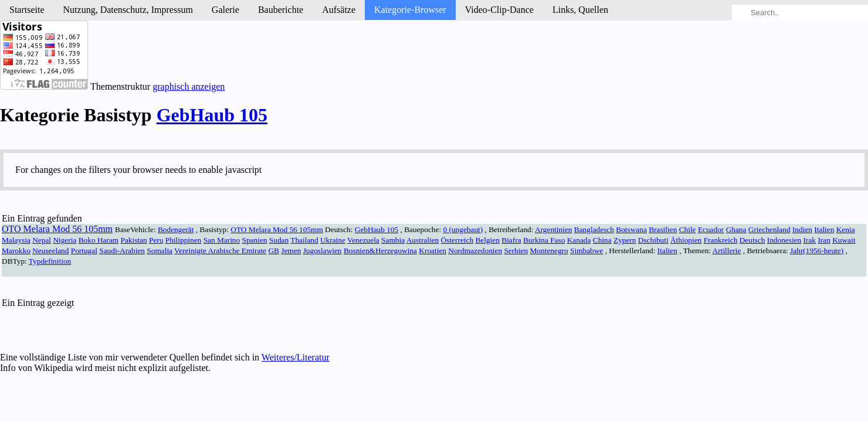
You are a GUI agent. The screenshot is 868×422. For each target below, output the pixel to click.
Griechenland (769, 229)
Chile (688, 229)
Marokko (16, 251)
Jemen (291, 251)
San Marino (222, 240)
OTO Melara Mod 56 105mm (57, 229)
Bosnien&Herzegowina (380, 251)
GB (274, 251)
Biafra (511, 240)
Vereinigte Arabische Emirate (220, 251)
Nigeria (65, 240)
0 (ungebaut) (463, 229)
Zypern (625, 240)
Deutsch (752, 240)
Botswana (631, 229)
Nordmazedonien (475, 251)
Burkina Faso (544, 240)
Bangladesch (594, 229)
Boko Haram (99, 240)
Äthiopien (686, 240)
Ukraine (333, 240)
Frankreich (721, 240)
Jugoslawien (323, 251)
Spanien (255, 240)
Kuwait (844, 240)
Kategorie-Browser (410, 10)
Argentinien (553, 229)
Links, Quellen (580, 10)
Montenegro (549, 251)
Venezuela (363, 240)
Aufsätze (339, 10)
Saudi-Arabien (122, 251)
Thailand (304, 240)
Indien (802, 229)
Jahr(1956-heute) (817, 251)
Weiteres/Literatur (296, 357)
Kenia (846, 229)
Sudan (279, 240)
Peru (156, 240)
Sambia (393, 240)
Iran (824, 240)
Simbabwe (586, 251)
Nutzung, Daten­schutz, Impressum (128, 10)
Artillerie (727, 251)
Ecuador (711, 229)
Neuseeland (50, 251)
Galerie (226, 10)
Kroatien (433, 251)
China (602, 240)
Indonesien (784, 240)
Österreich (457, 240)
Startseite (27, 10)
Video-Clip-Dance (499, 10)
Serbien (516, 251)
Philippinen (183, 240)
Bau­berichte (281, 10)
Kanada (579, 240)
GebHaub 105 (212, 115)
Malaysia (16, 240)
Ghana (736, 229)
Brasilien (663, 229)
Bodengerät (176, 229)
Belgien (487, 240)
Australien (423, 240)
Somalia (160, 251)
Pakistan (134, 240)
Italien (824, 229)
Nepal (42, 240)
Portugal (84, 251)
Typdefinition (50, 261)
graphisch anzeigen (189, 86)
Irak (810, 240)
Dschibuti (653, 240)
